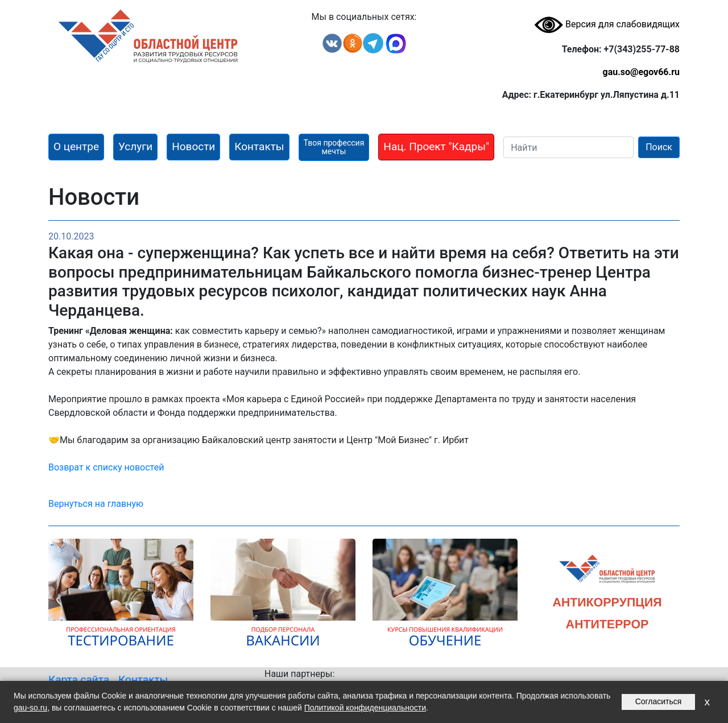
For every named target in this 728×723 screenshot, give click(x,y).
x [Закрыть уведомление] (707, 702)
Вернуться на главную (96, 504)
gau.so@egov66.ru (641, 72)
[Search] (568, 147)
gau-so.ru (30, 708)
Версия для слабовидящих (607, 24)
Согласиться (659, 701)
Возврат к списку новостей (106, 467)
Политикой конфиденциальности (365, 708)
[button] (76, 147)
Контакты (143, 679)
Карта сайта (79, 679)
